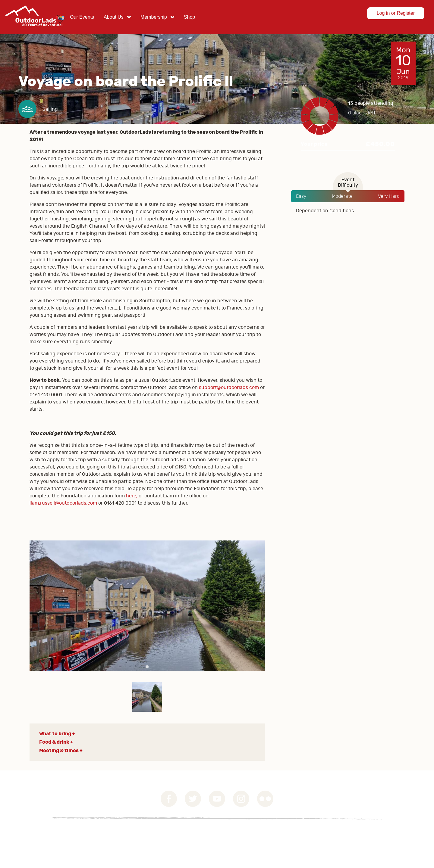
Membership (154, 17)
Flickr (265, 799)
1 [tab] (147, 667)
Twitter (193, 799)
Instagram (241, 799)
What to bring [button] (55, 734)
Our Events (82, 17)
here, (132, 496)
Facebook (169, 799)
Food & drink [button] (54, 742)
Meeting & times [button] (59, 750)
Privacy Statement (74, 833)
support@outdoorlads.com (229, 387)
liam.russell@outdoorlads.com (63, 503)
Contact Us (117, 833)
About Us (114, 17)
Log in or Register (396, 13)
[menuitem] (82, 17)
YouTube (217, 799)
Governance (30, 833)
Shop (189, 17)
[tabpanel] (147, 606)
